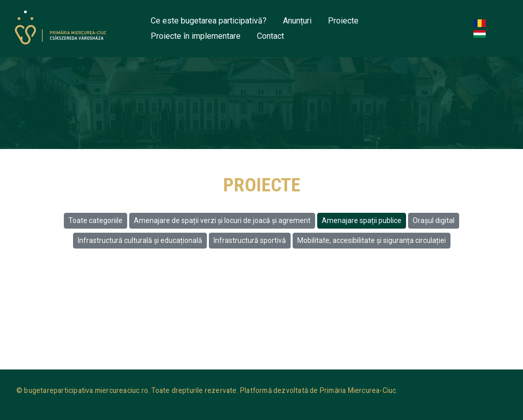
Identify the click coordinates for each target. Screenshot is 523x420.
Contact (270, 36)
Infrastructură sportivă (250, 240)
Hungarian (482, 34)
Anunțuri (297, 21)
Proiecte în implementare (196, 36)
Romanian (482, 24)
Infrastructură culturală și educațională (140, 240)
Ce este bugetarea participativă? (209, 21)
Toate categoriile (96, 220)
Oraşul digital (434, 220)
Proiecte (343, 21)
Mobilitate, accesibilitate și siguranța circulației (372, 240)
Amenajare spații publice (362, 220)
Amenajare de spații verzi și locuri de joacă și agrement (222, 220)
